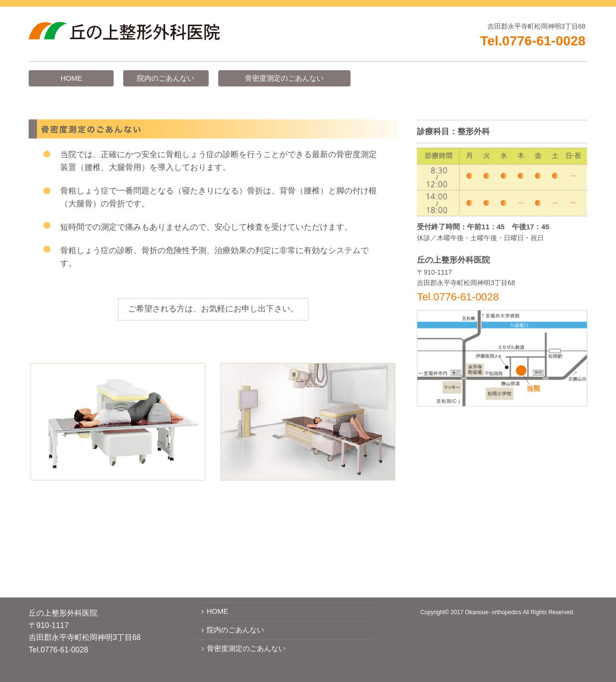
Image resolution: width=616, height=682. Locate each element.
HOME (71, 78)
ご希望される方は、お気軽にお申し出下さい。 (213, 309)
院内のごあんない (166, 78)
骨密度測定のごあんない (284, 78)
